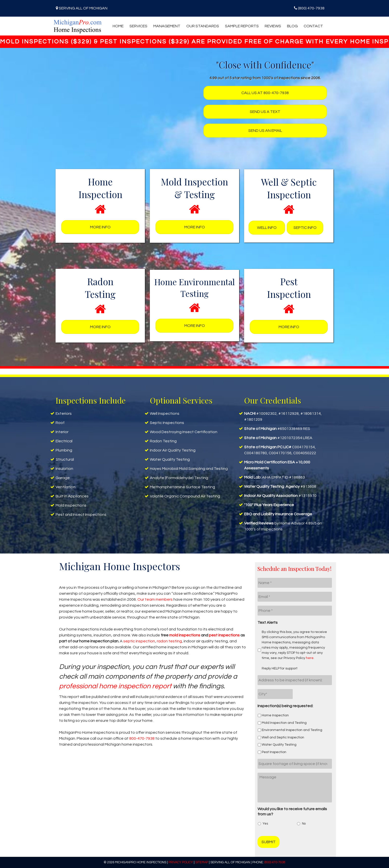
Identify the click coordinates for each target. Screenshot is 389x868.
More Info (100, 227)
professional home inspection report (115, 686)
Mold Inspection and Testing (284, 723)
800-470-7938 (142, 738)
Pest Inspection (274, 752)
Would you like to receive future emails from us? (292, 812)
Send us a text (265, 112)
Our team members (155, 599)
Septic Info (305, 228)
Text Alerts (268, 623)
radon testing (169, 641)
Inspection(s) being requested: (285, 706)
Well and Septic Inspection (283, 737)
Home (118, 26)
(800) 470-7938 (311, 8)
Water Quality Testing (279, 745)
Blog (292, 26)
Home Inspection (275, 715)
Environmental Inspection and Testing (292, 730)
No (304, 824)
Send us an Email (265, 131)
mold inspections (185, 635)
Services (138, 26)
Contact (313, 26)
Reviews (273, 26)
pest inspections (224, 635)
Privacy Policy (181, 862)
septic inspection (139, 641)
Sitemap (202, 862)
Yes (265, 824)
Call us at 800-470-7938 (265, 93)
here (310, 658)
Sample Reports (242, 26)
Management (167, 26)
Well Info (267, 228)
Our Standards (203, 26)
